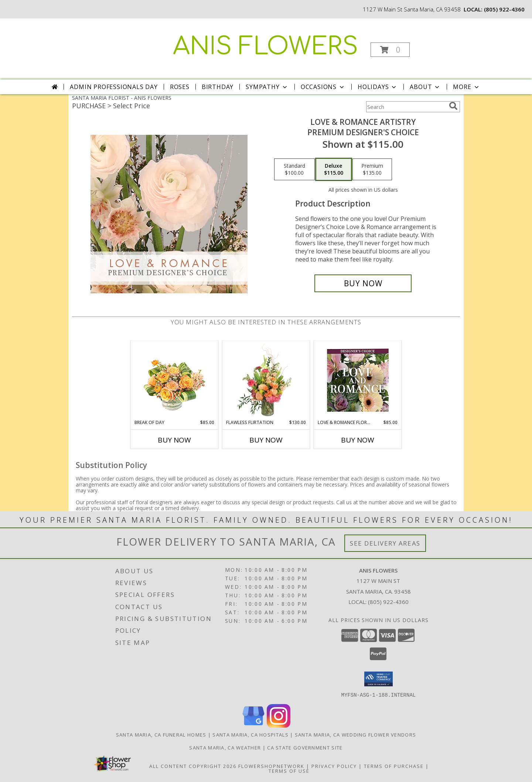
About (425, 87)
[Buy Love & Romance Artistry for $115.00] (363, 283)
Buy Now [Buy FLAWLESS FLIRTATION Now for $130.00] (266, 440)
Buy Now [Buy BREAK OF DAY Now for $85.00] (174, 440)
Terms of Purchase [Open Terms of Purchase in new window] (394, 766)
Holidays (378, 87)
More (466, 87)
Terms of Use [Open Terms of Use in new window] (289, 771)
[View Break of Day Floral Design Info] (175, 380)
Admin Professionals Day (114, 87)
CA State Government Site (305, 747)
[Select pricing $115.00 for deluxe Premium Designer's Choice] (334, 170)
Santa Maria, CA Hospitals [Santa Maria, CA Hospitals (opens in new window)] (250, 734)
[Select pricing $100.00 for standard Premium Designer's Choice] (294, 170)
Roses (180, 87)
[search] (453, 106)
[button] (390, 50)
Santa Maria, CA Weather (225, 747)
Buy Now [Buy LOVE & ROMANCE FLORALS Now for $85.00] (358, 440)
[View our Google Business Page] (253, 725)
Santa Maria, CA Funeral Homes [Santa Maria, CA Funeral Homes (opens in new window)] (161, 734)
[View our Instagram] (279, 725)
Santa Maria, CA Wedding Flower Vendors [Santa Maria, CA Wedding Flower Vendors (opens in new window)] (355, 734)
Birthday (218, 87)
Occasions (323, 87)
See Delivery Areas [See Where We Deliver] (385, 543)
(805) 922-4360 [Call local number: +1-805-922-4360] (504, 9)
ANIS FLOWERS (265, 47)
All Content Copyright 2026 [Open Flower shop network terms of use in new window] (193, 766)
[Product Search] (406, 107)
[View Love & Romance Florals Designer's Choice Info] (358, 380)
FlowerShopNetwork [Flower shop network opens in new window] (271, 766)
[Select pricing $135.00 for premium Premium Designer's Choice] (372, 170)
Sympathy (267, 87)
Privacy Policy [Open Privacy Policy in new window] (334, 766)
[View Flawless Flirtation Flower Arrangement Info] (266, 380)
